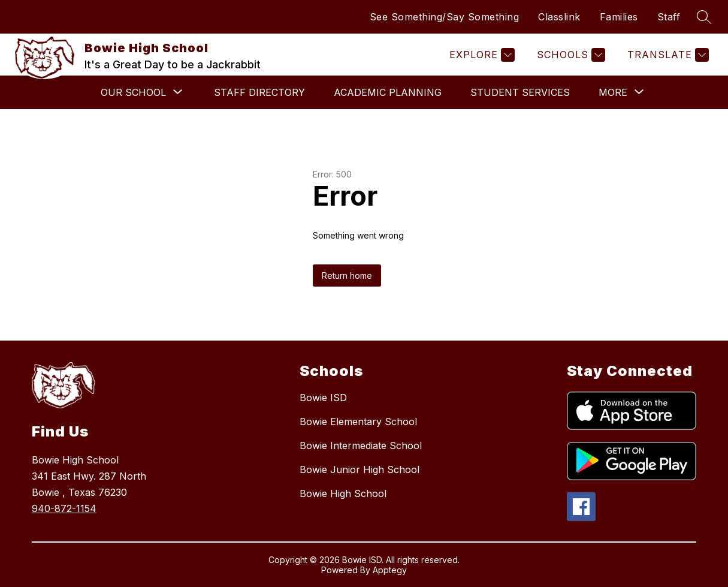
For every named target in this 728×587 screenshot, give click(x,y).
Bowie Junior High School (360, 469)
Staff (669, 17)
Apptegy (390, 570)
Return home (347, 276)
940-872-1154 (64, 508)
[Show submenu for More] (613, 92)
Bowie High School (343, 493)
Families (619, 17)
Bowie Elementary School (358, 422)
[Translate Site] (667, 55)
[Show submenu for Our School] (133, 92)
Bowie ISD (323, 398)
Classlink (559, 17)
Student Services (520, 92)
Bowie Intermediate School (361, 445)
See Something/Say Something (445, 17)
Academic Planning (388, 92)
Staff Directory (259, 92)
